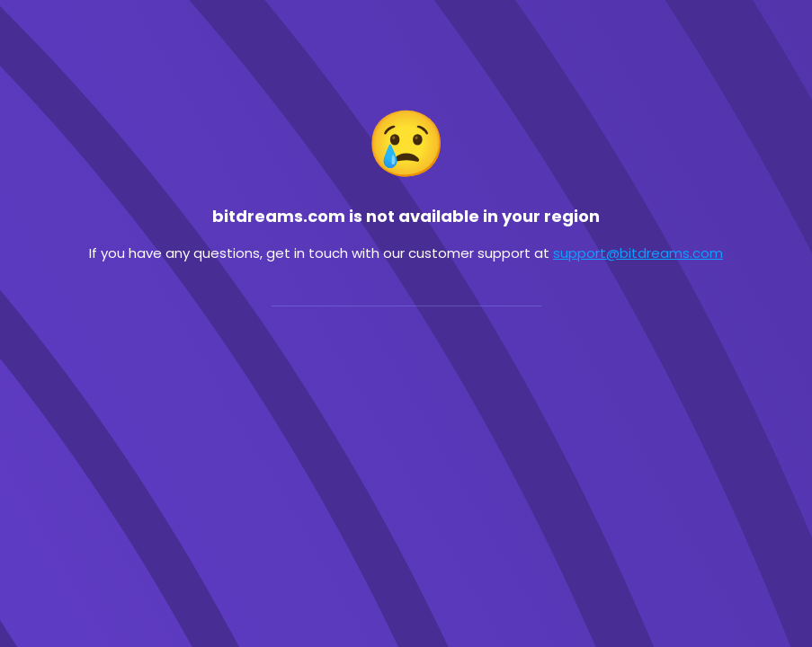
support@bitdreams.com (638, 253)
